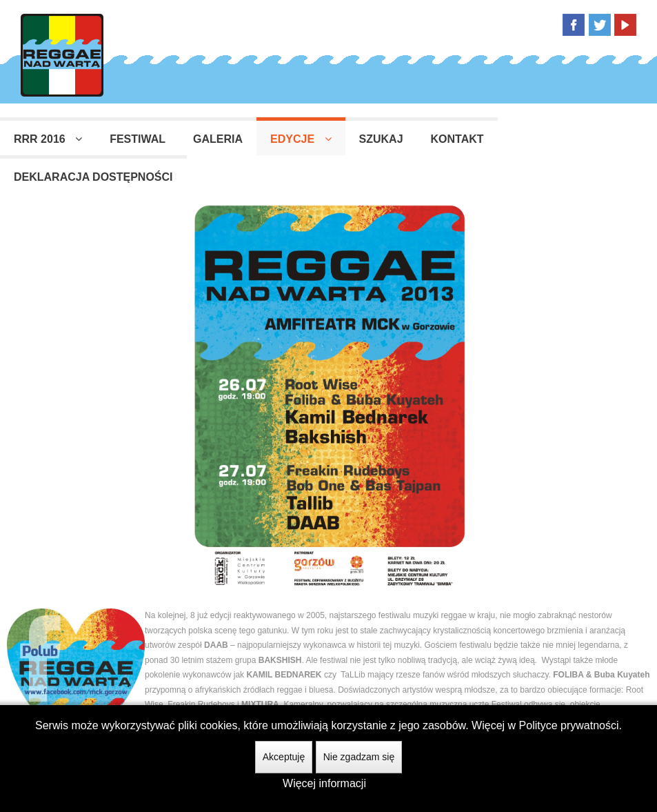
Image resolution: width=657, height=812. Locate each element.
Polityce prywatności (569, 725)
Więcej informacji (324, 783)
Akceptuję (284, 757)
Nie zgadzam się (359, 757)
